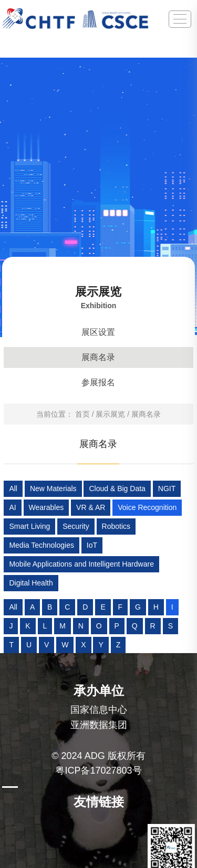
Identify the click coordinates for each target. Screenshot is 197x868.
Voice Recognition (147, 507)
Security (76, 526)
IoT (92, 545)
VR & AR (91, 507)
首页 (82, 414)
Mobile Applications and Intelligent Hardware (81, 564)
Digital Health (31, 583)
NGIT (167, 489)
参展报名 (98, 382)
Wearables (46, 507)
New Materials (53, 489)
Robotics (116, 526)
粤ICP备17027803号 (98, 771)
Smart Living (29, 526)
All (13, 489)
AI (12, 507)
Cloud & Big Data (117, 489)
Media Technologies (42, 545)
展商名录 (98, 357)
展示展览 (110, 414)
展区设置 (98, 332)
